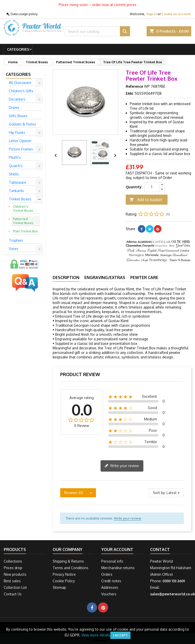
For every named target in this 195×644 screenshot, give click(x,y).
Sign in (152, 14)
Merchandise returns (118, 568)
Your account (117, 549)
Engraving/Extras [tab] (105, 278)
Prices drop (13, 568)
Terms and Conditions (71, 568)
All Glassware (20, 83)
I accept (120, 635)
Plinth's (15, 157)
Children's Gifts (21, 91)
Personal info (112, 561)
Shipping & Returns (68, 561)
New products (15, 574)
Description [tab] (66, 278)
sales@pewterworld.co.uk (173, 594)
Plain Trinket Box (25, 231)
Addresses (110, 587)
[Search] (97, 31)
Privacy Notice (64, 574)
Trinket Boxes (20, 199)
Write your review (122, 466)
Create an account (176, 14)
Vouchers (109, 594)
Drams (14, 108)
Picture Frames (21, 149)
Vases (14, 249)
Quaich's (16, 166)
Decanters (17, 99)
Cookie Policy (64, 581)
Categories (18, 49)
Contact (160, 549)
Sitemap (59, 587)
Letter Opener (20, 141)
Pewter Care (144, 278)
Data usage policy (24, 14)
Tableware (18, 182)
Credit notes (111, 581)
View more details (96, 635)
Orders (107, 574)
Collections (13, 561)
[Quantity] (152, 187)
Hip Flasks (17, 132)
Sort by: (159, 493)
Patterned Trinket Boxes (23, 221)
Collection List (15, 587)
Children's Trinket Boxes (23, 208)
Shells (14, 174)
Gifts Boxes (18, 116)
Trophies (16, 240)
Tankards (16, 191)
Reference (134, 86)
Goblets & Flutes (22, 124)
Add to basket (146, 200)
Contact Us (13, 594)
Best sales (12, 581)
